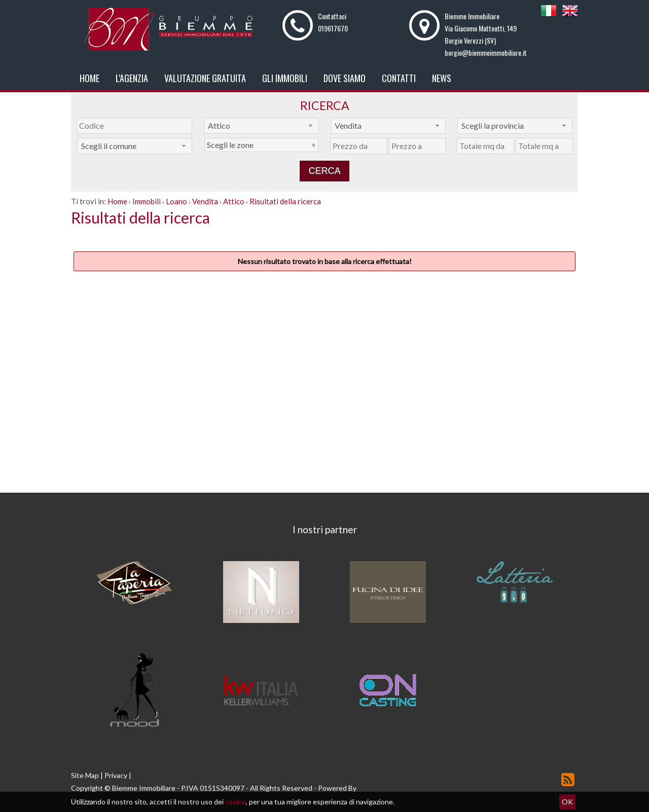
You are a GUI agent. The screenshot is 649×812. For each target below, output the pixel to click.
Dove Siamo (345, 78)
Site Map (85, 775)
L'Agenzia (132, 78)
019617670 (333, 28)
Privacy (116, 775)
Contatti (399, 78)
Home (89, 78)
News (442, 78)
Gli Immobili (285, 78)
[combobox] (261, 126)
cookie (236, 802)
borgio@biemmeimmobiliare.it (486, 52)
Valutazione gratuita (205, 78)
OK (567, 802)
